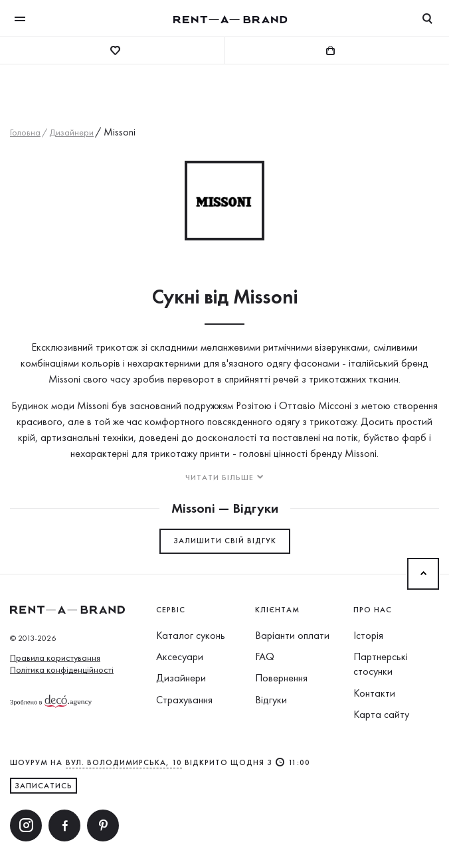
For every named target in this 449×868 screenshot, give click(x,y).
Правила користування (55, 657)
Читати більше (220, 477)
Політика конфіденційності (62, 669)
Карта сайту (381, 714)
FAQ (265, 656)
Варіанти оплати (292, 635)
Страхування (184, 700)
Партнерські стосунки (381, 664)
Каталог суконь (191, 635)
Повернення (281, 678)
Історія (368, 635)
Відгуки (271, 700)
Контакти (374, 693)
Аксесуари (180, 656)
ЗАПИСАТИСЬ (44, 786)
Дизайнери (181, 678)
